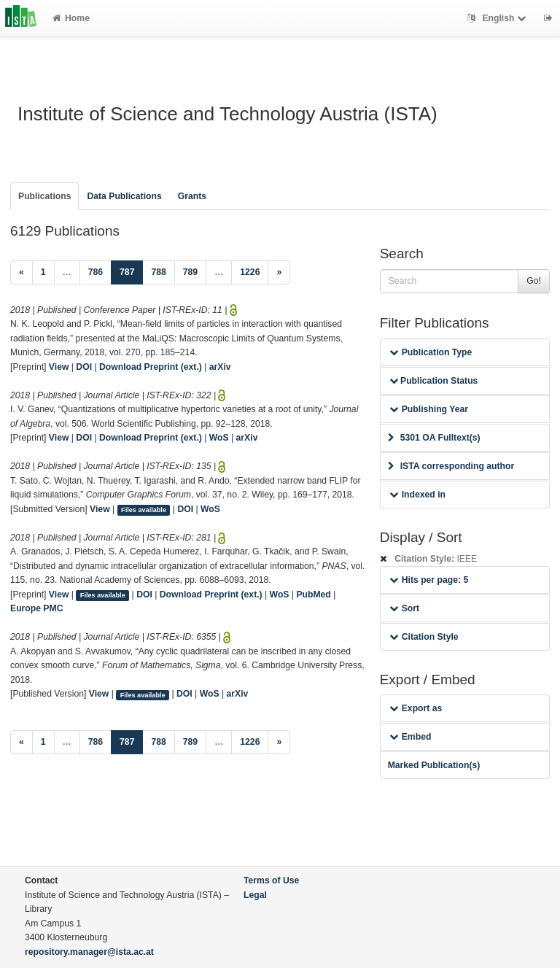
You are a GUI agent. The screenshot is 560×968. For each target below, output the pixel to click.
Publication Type (431, 352)
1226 (250, 272)
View (59, 367)
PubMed (313, 595)
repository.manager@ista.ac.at (89, 952)
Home (71, 18)
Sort (404, 608)
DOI (84, 367)
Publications (44, 196)
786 (96, 272)
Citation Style (424, 637)
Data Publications (124, 196)
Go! (534, 281)
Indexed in (417, 495)
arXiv (220, 367)
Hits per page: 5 (429, 580)
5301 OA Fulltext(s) (434, 438)
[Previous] (22, 273)
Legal (255, 895)
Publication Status (434, 381)
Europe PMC (36, 608)
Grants (192, 196)
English (498, 18)
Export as (416, 708)
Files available (144, 510)
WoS (219, 438)
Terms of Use (271, 880)
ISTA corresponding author (451, 466)
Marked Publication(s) (434, 765)
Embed (411, 737)
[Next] (279, 273)
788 (158, 272)
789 (190, 272)
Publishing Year (429, 409)
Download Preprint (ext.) (151, 367)
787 (131, 271)
